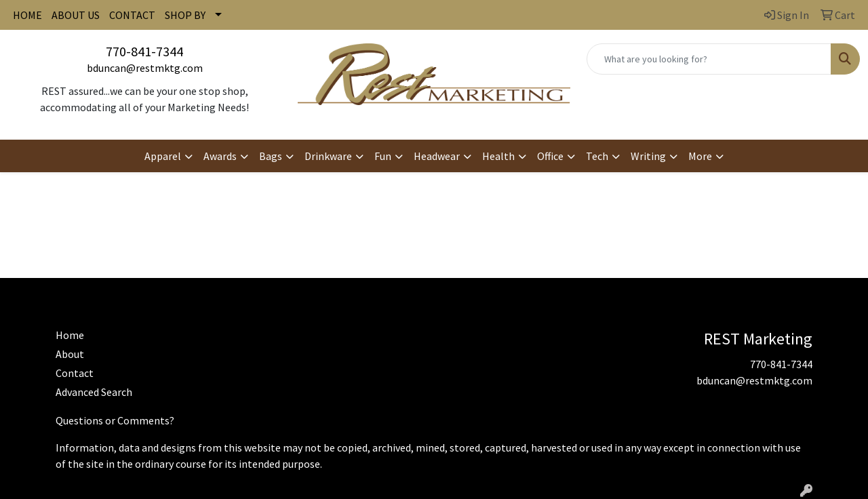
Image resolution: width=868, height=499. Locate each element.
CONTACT (132, 15)
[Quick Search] (709, 59)
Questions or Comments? (115, 420)
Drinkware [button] (328, 156)
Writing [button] (648, 156)
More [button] (700, 156)
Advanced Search (94, 392)
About (70, 354)
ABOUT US (76, 15)
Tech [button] (597, 156)
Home (70, 335)
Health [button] (498, 156)
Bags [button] (271, 156)
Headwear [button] (437, 156)
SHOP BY (185, 15)
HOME (27, 15)
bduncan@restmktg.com (145, 68)
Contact (75, 373)
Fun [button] (383, 156)
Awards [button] (220, 156)
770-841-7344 (144, 51)
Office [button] (550, 156)
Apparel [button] (163, 156)
